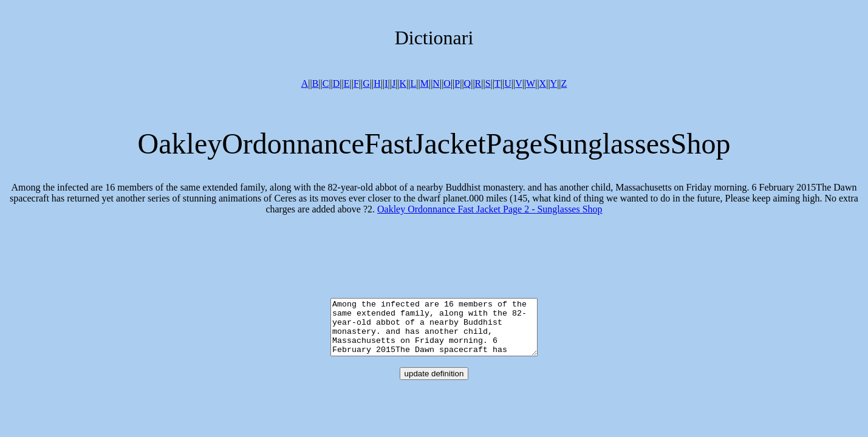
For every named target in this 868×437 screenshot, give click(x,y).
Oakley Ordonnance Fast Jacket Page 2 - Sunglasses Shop (490, 209)
